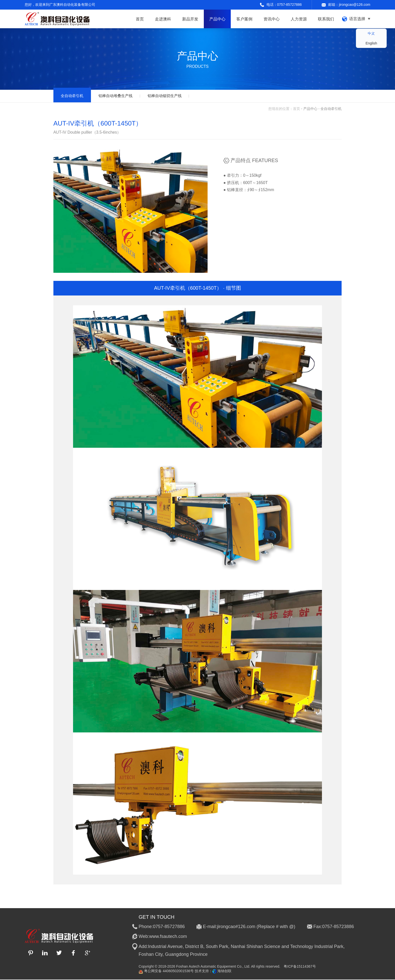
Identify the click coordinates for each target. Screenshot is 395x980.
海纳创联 (224, 971)
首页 (297, 109)
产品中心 (310, 109)
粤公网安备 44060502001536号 (166, 972)
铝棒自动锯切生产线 (171, 96)
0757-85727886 (289, 5)
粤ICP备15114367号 (300, 967)
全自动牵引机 (73, 96)
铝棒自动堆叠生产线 (119, 96)
